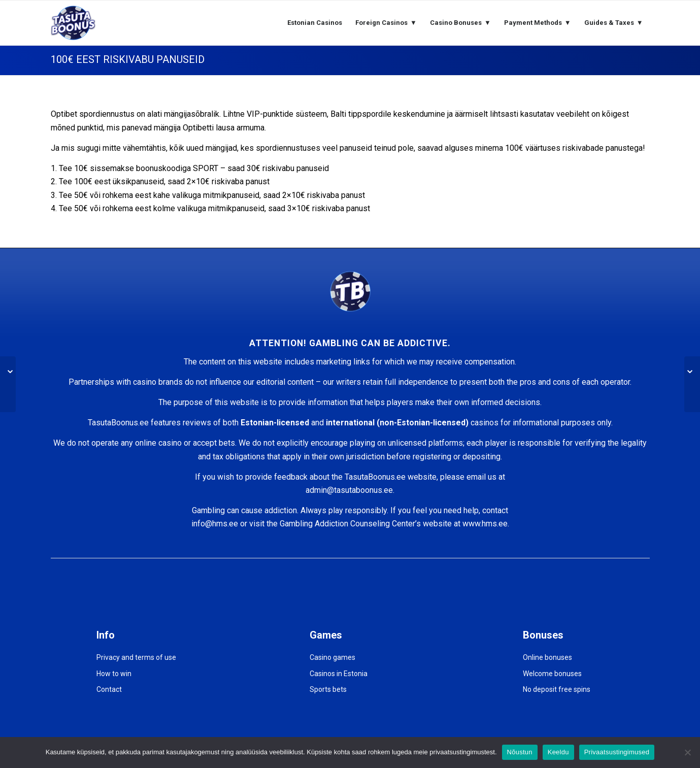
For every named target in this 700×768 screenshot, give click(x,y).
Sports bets (328, 689)
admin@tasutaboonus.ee (349, 490)
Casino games (332, 657)
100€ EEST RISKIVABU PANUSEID (128, 59)
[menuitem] (315, 23)
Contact (109, 689)
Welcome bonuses (552, 674)
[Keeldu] (687, 752)
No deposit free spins (557, 689)
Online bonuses (547, 657)
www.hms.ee (485, 524)
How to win (114, 674)
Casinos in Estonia (339, 674)
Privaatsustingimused (617, 752)
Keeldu (558, 752)
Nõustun (520, 752)
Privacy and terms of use (136, 657)
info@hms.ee (215, 524)
